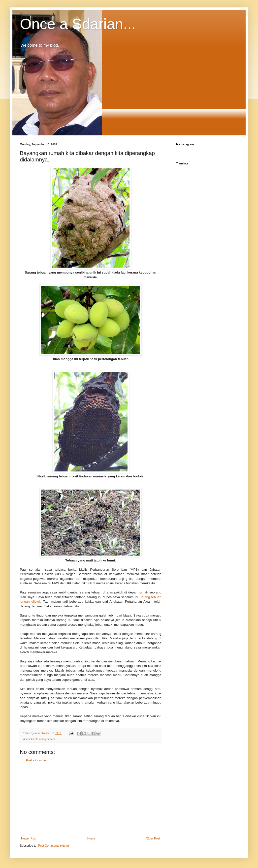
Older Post (153, 838)
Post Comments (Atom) (53, 846)
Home (91, 838)
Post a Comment (37, 760)
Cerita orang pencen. (44, 739)
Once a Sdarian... (78, 24)
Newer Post (29, 838)
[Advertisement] (91, 800)
